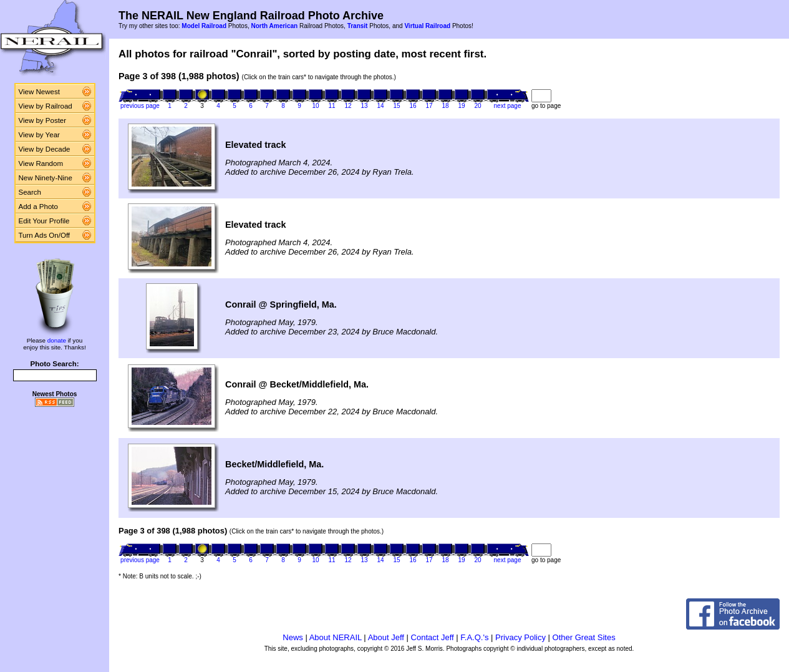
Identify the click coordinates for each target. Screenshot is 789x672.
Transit (358, 26)
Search (30, 192)
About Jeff (386, 637)
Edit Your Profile (44, 221)
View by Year (39, 135)
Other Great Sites (584, 637)
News (293, 637)
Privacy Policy (520, 637)
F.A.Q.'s (474, 637)
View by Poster (43, 120)
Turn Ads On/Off (45, 235)
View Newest (39, 92)
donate (57, 340)
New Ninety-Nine (46, 178)
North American (274, 26)
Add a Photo (38, 207)
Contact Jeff (433, 637)
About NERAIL (336, 637)
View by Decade (45, 149)
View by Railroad (46, 106)
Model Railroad (204, 26)
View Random (41, 163)
